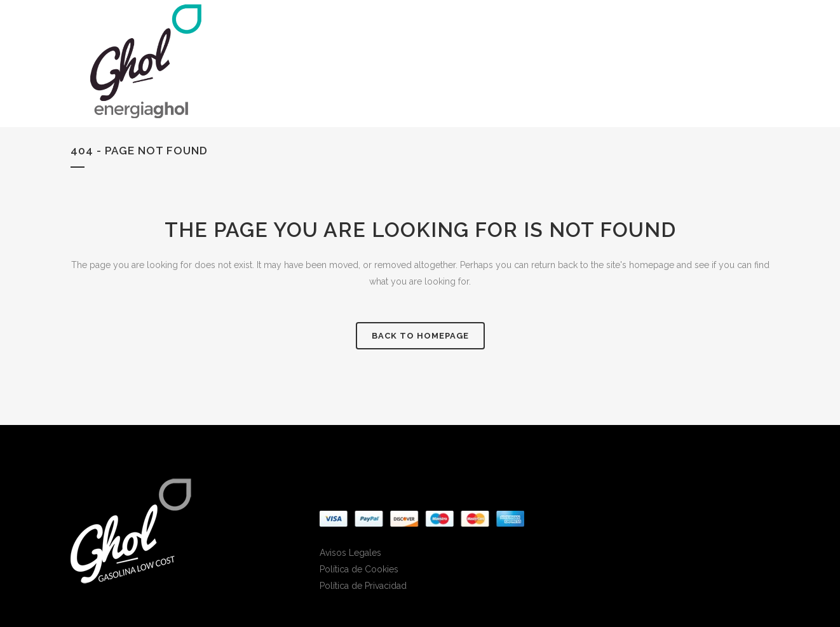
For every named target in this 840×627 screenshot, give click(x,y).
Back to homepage (420, 336)
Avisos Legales (350, 553)
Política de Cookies (359, 569)
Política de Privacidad (363, 586)
